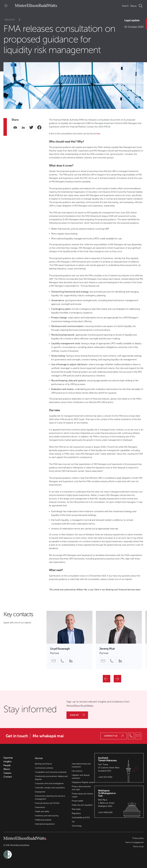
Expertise (8, 758)
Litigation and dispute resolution (81, 777)
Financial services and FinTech (47, 803)
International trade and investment (81, 765)
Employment (40, 792)
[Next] (117, 679)
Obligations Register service (83, 782)
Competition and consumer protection (51, 772)
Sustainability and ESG (81, 818)
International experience (45, 824)
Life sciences (77, 771)
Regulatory (76, 813)
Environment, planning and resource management (50, 797)
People (7, 765)
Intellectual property (43, 820)
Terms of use (138, 847)
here (98, 134)
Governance (40, 807)
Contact (8, 777)
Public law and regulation (82, 805)
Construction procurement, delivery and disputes (51, 778)
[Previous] (107, 679)
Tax (73, 822)
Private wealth (77, 801)
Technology (77, 826)
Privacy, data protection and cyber (81, 788)
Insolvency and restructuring (47, 816)
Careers (7, 773)
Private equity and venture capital (82, 795)
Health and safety (42, 811)
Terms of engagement (134, 842)
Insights (14, 20)
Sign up (77, 715)
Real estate (76, 809)
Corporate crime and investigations (49, 783)
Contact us (114, 736)
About (7, 769)
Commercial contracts (44, 768)
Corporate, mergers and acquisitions (50, 788)
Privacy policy (138, 838)
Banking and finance (43, 764)
